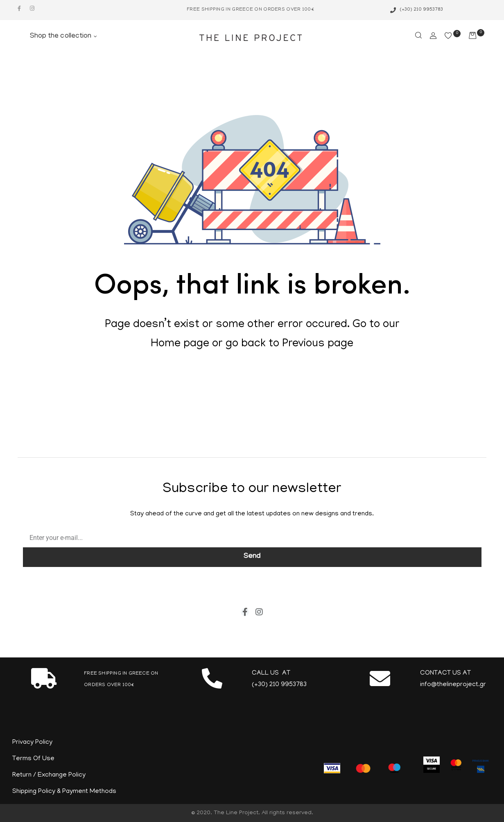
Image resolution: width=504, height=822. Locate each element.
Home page (180, 344)
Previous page (318, 344)
